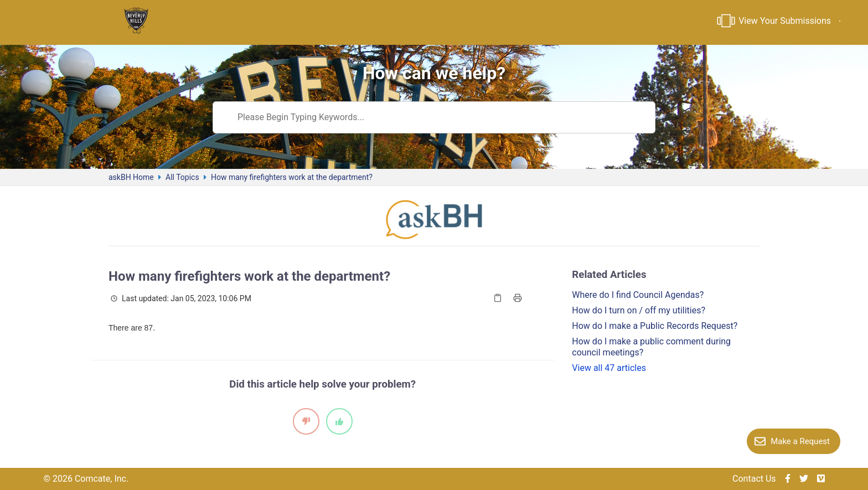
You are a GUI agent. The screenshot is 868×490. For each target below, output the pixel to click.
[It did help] (339, 421)
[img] (788, 479)
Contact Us (754, 479)
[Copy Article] (498, 298)
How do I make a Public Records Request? (655, 326)
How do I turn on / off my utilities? (639, 310)
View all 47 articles (609, 368)
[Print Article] (518, 298)
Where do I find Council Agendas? (638, 295)
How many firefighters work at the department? (292, 177)
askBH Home (131, 177)
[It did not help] (306, 421)
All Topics (182, 177)
